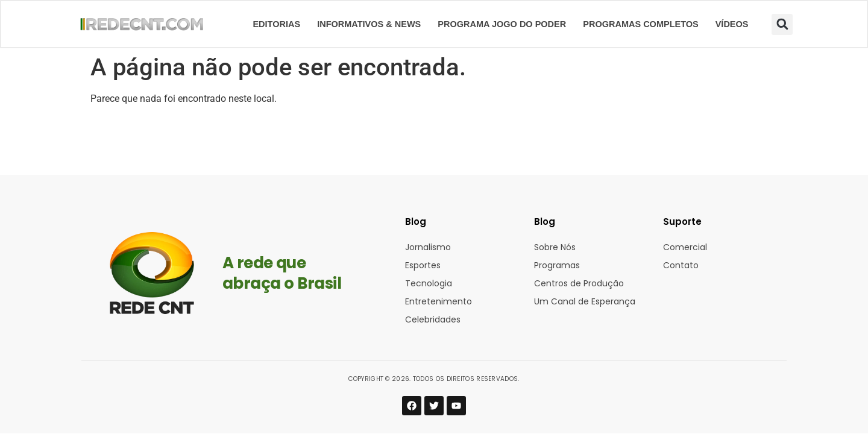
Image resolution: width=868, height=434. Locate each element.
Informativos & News (369, 24)
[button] (782, 24)
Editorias (276, 24)
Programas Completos (640, 24)
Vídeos (732, 24)
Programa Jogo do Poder (502, 24)
